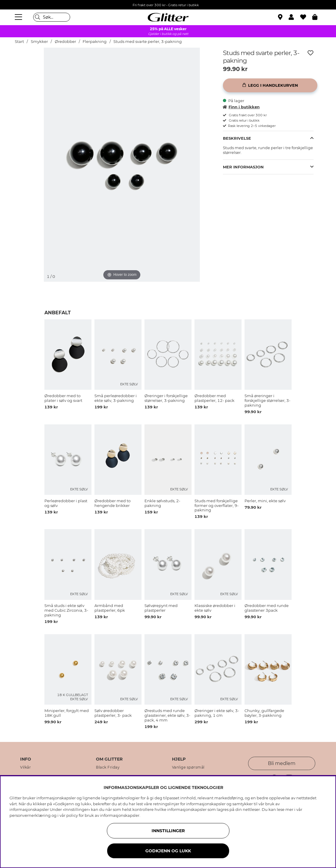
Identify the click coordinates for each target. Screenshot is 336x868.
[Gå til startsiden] (168, 17)
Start (19, 42)
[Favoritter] (306, 17)
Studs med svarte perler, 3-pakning (148, 42)
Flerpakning (95, 42)
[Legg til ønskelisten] (311, 53)
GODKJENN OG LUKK (168, 851)
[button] (294, 17)
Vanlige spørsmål (188, 767)
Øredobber (65, 42)
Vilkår (25, 767)
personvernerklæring (30, 815)
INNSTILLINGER (168, 831)
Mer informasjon (243, 167)
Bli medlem (282, 763)
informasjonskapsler (120, 815)
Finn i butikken (241, 107)
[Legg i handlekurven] (270, 85)
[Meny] (19, 17)
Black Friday (108, 767)
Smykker (39, 42)
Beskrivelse (237, 138)
